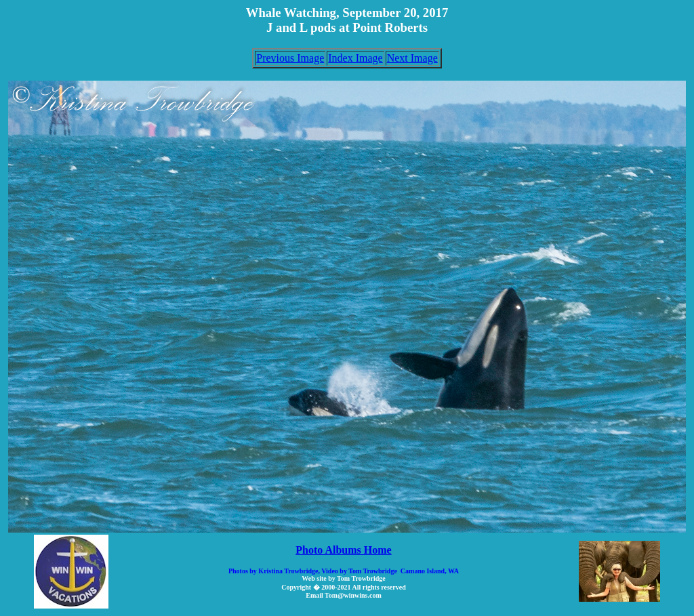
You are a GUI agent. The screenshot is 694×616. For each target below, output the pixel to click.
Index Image (355, 58)
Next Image (412, 58)
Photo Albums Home (343, 550)
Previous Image (290, 58)
